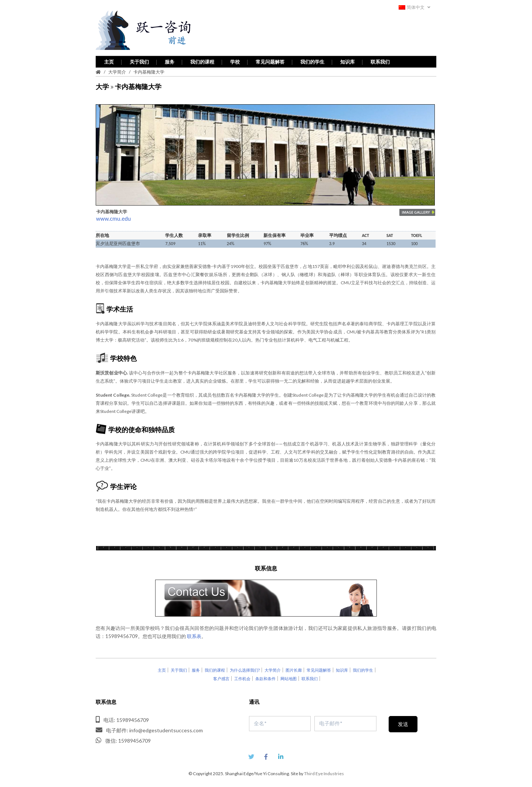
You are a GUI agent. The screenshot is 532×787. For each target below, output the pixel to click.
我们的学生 (312, 61)
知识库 (347, 61)
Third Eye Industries (324, 772)
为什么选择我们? (245, 669)
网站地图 (289, 678)
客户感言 (221, 678)
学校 (235, 61)
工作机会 (242, 678)
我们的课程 (202, 61)
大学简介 (117, 71)
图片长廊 (294, 669)
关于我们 (139, 61)
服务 (170, 61)
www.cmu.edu (113, 218)
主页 (109, 61)
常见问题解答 (270, 61)
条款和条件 (265, 678)
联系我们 (380, 61)
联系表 (194, 635)
